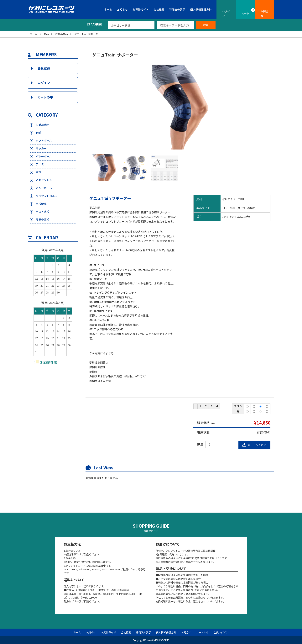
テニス (40, 164)
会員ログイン (221, 632)
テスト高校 (43, 212)
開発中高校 (43, 220)
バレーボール (44, 156)
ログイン (44, 83)
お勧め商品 (43, 125)
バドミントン (44, 180)
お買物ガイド (141, 9)
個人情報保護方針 (201, 9)
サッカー (42, 148)
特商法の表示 (177, 9)
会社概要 (159, 9)
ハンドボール (44, 188)
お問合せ (186, 632)
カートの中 (45, 97)
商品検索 (94, 24)
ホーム (108, 9)
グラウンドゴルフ (47, 196)
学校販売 (42, 204)
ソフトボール (44, 141)
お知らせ (122, 9)
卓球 (39, 172)
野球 (39, 133)
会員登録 (44, 68)
